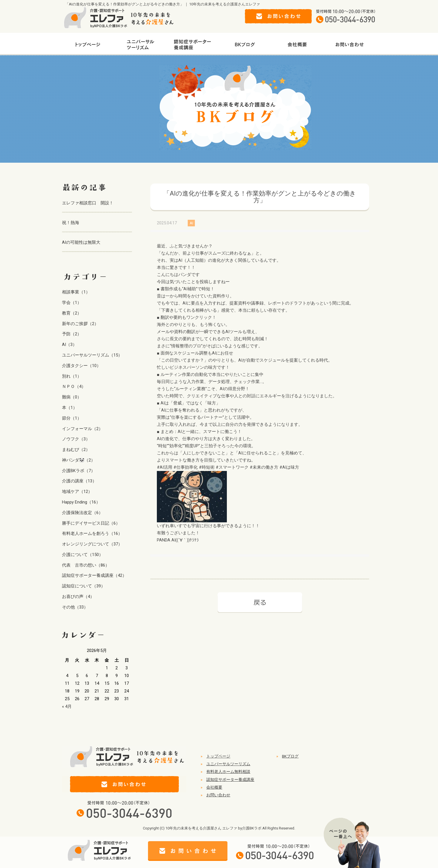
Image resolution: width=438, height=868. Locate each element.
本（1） (70, 408)
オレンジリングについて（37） (92, 544)
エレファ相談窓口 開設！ (88, 203)
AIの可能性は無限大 (81, 242)
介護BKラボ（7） (79, 471)
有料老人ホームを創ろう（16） (92, 533)
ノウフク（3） (76, 439)
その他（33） (75, 607)
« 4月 (67, 706)
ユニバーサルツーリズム (228, 764)
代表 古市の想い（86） (86, 565)
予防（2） (72, 334)
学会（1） (72, 303)
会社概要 (214, 787)
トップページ (218, 756)
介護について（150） (83, 555)
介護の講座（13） (79, 481)
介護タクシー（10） (81, 366)
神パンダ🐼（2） (79, 460)
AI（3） (69, 345)
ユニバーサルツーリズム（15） (92, 355)
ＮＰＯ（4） (74, 386)
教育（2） (72, 313)
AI (191, 223)
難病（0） (72, 397)
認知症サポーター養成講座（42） (94, 575)
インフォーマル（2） (82, 429)
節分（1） (72, 418)
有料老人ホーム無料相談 (228, 772)
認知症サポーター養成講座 (230, 780)
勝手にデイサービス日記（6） (91, 523)
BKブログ (290, 756)
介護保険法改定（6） (82, 513)
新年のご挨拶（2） (80, 324)
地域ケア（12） (77, 492)
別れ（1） (72, 376)
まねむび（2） (76, 450)
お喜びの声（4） (78, 597)
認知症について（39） (84, 586)
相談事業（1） (76, 292)
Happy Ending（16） (81, 502)
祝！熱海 (71, 223)
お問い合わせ (218, 795)
